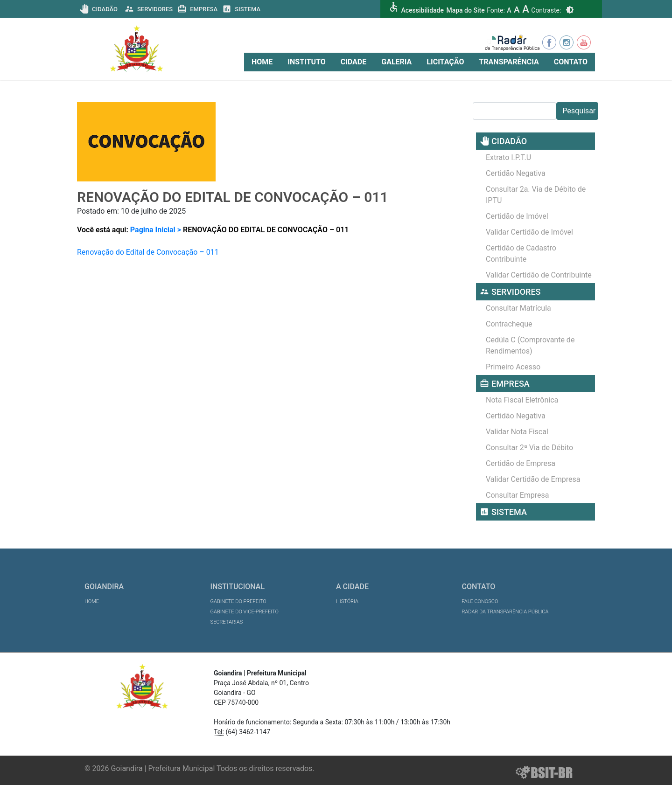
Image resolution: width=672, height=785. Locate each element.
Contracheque (509, 324)
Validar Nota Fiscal (517, 432)
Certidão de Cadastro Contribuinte (521, 254)
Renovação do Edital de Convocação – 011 (148, 252)
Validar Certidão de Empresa (533, 479)
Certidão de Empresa (521, 463)
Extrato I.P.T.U (508, 157)
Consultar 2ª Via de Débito (529, 448)
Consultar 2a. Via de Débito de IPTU (536, 195)
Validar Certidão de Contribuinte (539, 275)
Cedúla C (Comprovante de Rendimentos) (530, 345)
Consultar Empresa (518, 495)
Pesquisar (579, 111)
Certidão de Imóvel (517, 216)
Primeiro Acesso (513, 367)
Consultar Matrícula (518, 308)
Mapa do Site (465, 10)
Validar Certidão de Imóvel (529, 232)
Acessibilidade (422, 10)
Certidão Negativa (516, 173)
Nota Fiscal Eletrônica (522, 400)
